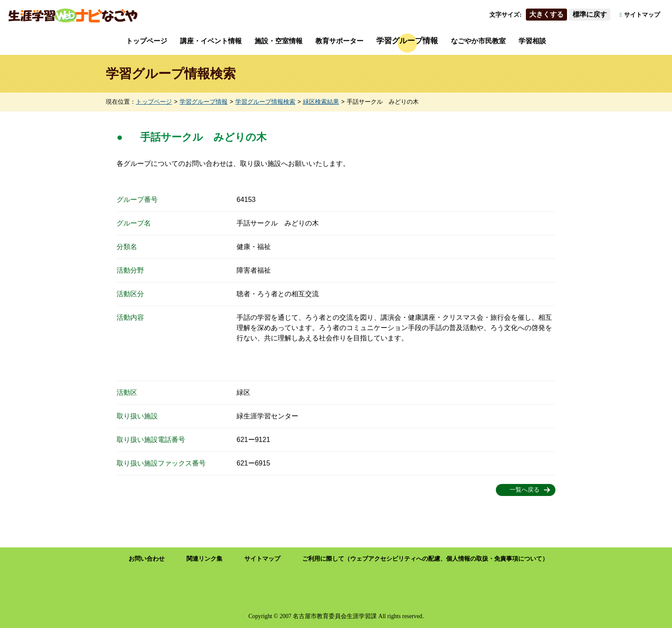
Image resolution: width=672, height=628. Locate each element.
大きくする (546, 14)
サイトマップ (642, 15)
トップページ (147, 41)
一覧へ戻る (525, 490)
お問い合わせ (147, 559)
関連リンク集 (204, 559)
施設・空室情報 (279, 41)
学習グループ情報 (407, 41)
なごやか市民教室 (478, 41)
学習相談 (532, 41)
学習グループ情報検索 (265, 102)
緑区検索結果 (321, 102)
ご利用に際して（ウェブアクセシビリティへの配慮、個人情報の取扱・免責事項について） (425, 559)
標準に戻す (590, 14)
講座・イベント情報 (211, 41)
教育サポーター (339, 41)
